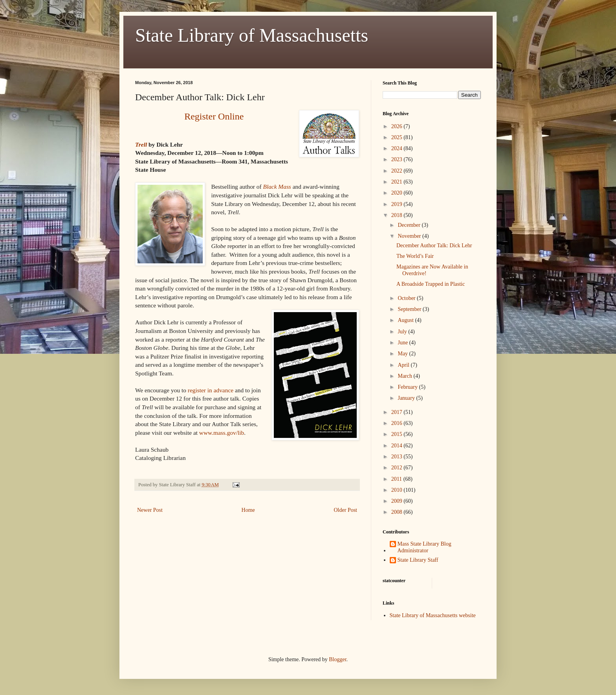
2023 (398, 159)
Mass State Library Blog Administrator (424, 547)
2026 (398, 126)
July (403, 332)
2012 (398, 468)
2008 (398, 512)
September (410, 309)
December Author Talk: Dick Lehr (434, 245)
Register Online (214, 116)
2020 (398, 193)
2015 (398, 434)
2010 (398, 490)
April (404, 365)
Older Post (346, 510)
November (410, 236)
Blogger (337, 659)
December (410, 225)
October (407, 298)
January (407, 398)
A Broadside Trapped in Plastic (431, 284)
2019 (398, 204)
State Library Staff (418, 560)
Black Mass (277, 187)
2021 (398, 182)
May (403, 354)
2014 (398, 446)
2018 (398, 215)
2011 (397, 479)
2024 (398, 148)
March (405, 376)
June (403, 343)
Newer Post (150, 510)
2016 (398, 423)
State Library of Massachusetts (252, 35)
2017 (398, 412)
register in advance (211, 390)
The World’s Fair (415, 256)
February (408, 387)
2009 (398, 501)
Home (248, 510)
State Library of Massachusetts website (433, 615)
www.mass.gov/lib (222, 433)
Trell (141, 144)
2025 (398, 137)
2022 (398, 171)
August (406, 320)
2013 (398, 457)
